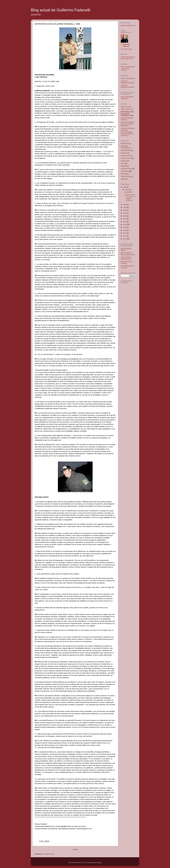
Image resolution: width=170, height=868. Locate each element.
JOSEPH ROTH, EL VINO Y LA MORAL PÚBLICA (130, 198)
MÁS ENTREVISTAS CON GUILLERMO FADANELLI (128, 124)
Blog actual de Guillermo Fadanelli (60, 10)
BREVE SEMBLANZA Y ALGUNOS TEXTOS (128, 69)
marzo (127, 190)
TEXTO (123, 174)
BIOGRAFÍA (125, 143)
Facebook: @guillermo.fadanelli (127, 82)
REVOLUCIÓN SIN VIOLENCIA (127, 98)
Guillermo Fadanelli (126, 45)
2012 (125, 233)
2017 (125, 219)
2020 (125, 210)
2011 (125, 236)
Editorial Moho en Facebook (126, 262)
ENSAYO (124, 153)
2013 (125, 230)
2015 (125, 225)
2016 (125, 222)
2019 (125, 213)
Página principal (126, 107)
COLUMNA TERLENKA (125, 147)
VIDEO (123, 179)
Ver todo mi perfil (126, 49)
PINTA (123, 163)
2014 (125, 227)
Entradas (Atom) (49, 854)
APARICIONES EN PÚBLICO (127, 119)
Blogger (99, 863)
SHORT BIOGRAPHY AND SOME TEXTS (128, 58)
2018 (125, 216)
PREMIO (124, 166)
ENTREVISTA (125, 156)
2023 (125, 205)
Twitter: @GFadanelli (128, 78)
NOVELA (124, 161)
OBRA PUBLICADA (127, 109)
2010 (125, 239)
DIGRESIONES (126, 150)
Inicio (75, 850)
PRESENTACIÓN (127, 169)
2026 (125, 187)
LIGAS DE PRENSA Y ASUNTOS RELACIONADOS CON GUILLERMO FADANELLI (128, 132)
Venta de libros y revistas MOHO (126, 258)
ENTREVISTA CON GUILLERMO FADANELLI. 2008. (127, 114)
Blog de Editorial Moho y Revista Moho (128, 254)
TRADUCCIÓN (126, 176)
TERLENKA (125, 171)
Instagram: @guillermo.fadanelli (127, 86)
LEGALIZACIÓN (126, 158)
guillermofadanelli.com (128, 25)
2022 (125, 207)
